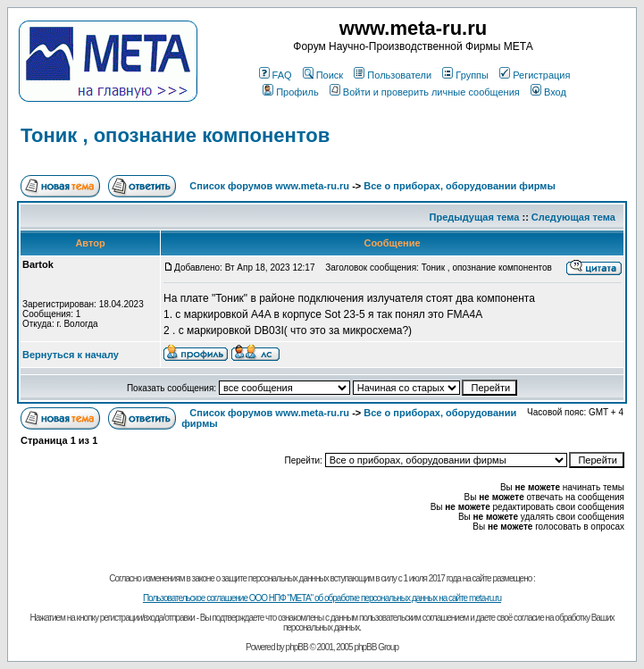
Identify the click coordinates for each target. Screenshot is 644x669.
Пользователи (393, 75)
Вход (548, 92)
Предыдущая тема (475, 217)
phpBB (297, 647)
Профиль (291, 92)
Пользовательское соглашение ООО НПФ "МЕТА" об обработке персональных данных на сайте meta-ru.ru (322, 598)
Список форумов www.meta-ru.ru (269, 186)
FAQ (276, 75)
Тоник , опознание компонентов (175, 135)
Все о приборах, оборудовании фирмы (460, 186)
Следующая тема (573, 217)
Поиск (323, 75)
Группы (465, 75)
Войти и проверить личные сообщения (425, 92)
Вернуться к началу (71, 355)
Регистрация (535, 75)
